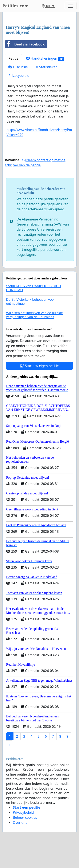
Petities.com (16, 6)
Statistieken (46, 67)
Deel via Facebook (25, 44)
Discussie (18, 67)
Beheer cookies (25, 817)
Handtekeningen (45, 58)
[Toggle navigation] (71, 6)
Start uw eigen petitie (39, 366)
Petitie (13, 58)
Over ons (20, 823)
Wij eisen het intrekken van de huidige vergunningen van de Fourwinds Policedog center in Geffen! (35, 317)
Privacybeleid (19, 76)
